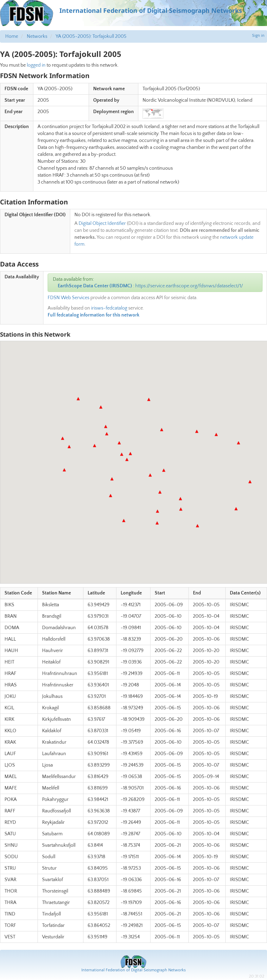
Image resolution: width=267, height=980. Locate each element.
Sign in (258, 36)
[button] (69, 447)
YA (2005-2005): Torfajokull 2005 (91, 36)
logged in (36, 65)
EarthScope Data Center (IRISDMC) (95, 286)
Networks (37, 36)
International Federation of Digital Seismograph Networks (133, 970)
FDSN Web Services (68, 298)
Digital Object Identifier (102, 223)
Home (12, 36)
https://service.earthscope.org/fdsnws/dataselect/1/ (189, 286)
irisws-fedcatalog (109, 308)
